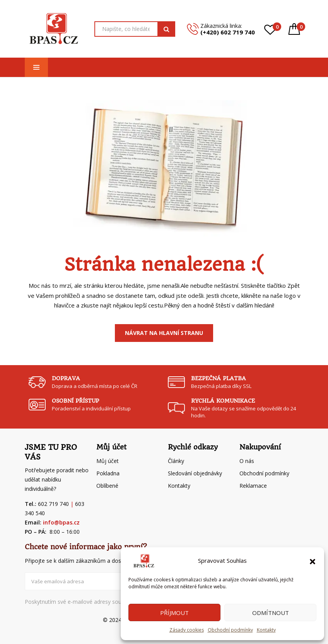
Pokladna (108, 473)
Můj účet (108, 461)
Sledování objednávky (195, 473)
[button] (313, 561)
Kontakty (266, 630)
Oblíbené (107, 486)
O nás (247, 461)
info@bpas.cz (61, 522)
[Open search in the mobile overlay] (135, 29)
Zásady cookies (187, 630)
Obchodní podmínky (230, 630)
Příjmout (174, 613)
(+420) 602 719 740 (228, 32)
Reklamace (253, 486)
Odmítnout (271, 613)
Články (176, 461)
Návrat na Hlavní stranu (164, 333)
